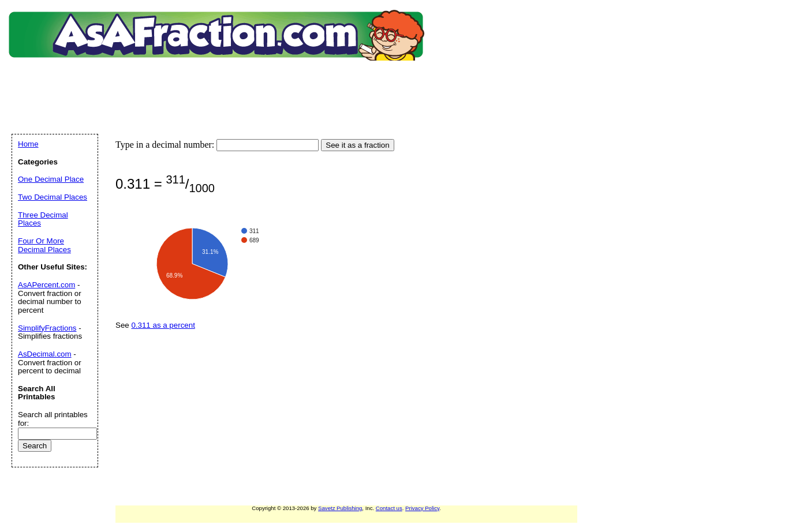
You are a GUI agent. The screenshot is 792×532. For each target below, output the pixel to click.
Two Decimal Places (53, 197)
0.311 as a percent (163, 325)
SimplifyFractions (47, 328)
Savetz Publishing (340, 508)
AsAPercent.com (46, 285)
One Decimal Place (51, 179)
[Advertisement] (219, 84)
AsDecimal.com (45, 354)
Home (28, 144)
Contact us (389, 508)
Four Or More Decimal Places (44, 245)
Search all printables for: (53, 419)
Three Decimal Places (43, 219)
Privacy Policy (422, 508)
